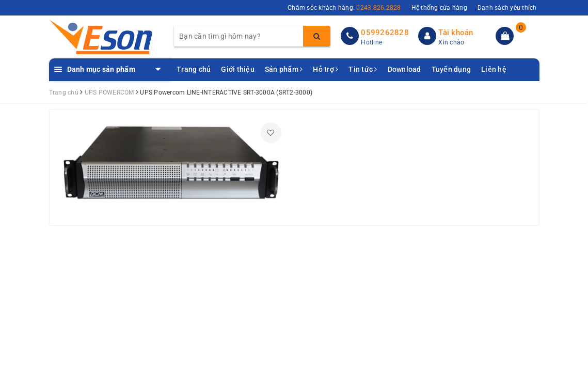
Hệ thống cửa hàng (439, 8)
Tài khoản (456, 33)
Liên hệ (494, 69)
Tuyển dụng (451, 69)
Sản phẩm (284, 69)
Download (404, 69)
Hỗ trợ (325, 69)
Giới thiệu (238, 69)
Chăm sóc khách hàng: (344, 8)
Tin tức (363, 69)
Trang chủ (194, 69)
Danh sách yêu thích (507, 8)
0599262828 (385, 33)
